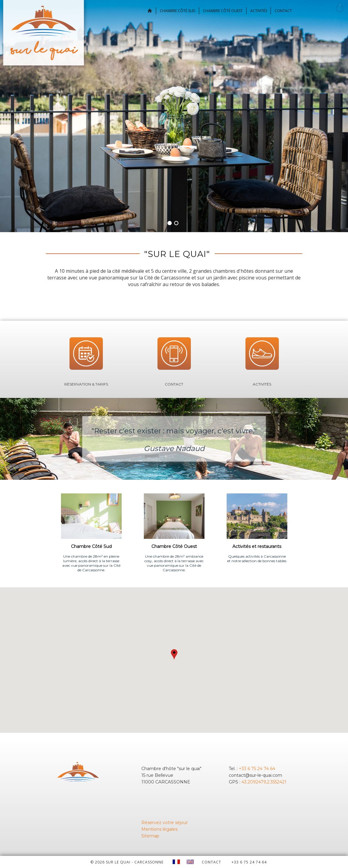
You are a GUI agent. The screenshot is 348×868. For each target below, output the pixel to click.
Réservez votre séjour (165, 823)
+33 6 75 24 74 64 (257, 769)
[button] (174, 655)
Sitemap (150, 836)
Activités (259, 11)
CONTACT (211, 862)
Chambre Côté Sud (178, 11)
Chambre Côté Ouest (223, 11)
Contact (283, 11)
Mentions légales (159, 829)
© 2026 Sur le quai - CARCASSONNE (127, 862)
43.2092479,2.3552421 (264, 782)
